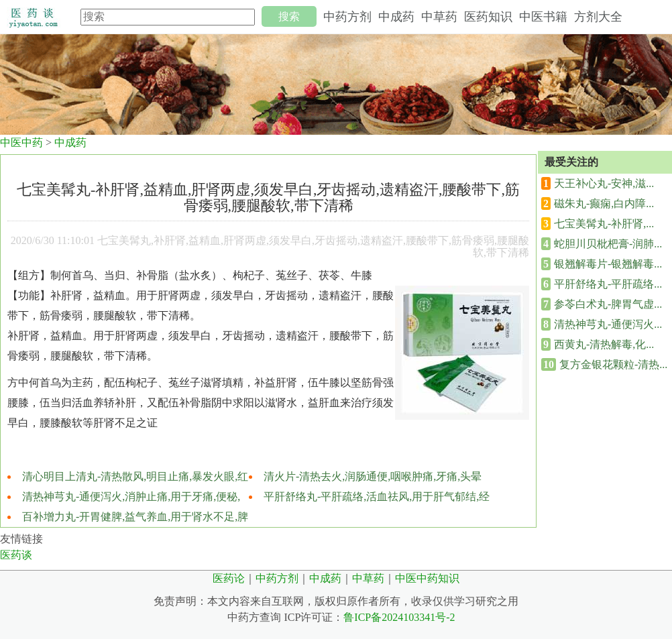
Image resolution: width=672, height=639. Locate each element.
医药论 (229, 578)
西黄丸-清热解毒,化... (604, 344)
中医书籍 (543, 17)
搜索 (289, 16)
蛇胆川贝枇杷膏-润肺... (608, 244)
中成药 (396, 17)
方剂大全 (598, 17)
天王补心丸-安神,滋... (604, 183)
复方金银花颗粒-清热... (613, 364)
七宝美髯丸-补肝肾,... (604, 224)
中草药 (439, 17)
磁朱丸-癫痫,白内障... (604, 204)
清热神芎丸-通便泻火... (608, 324)
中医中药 (21, 142)
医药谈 (16, 555)
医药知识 (488, 17)
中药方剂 (347, 17)
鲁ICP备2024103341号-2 (399, 617)
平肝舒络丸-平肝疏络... (608, 284)
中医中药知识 (427, 578)
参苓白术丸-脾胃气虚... (608, 304)
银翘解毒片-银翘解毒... (608, 264)
